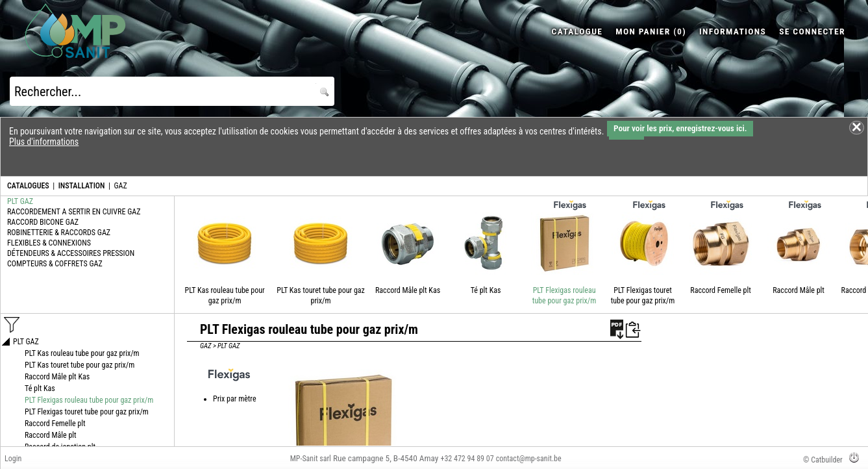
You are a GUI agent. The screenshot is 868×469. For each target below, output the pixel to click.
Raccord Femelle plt (721, 290)
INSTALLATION (82, 186)
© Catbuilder (823, 460)
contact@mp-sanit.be (529, 459)
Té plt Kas (486, 290)
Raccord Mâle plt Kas (408, 290)
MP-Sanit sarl (311, 459)
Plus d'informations (44, 142)
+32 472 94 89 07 (467, 459)
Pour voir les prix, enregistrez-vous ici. (680, 128)
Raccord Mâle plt (799, 290)
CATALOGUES (28, 186)
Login (13, 459)
